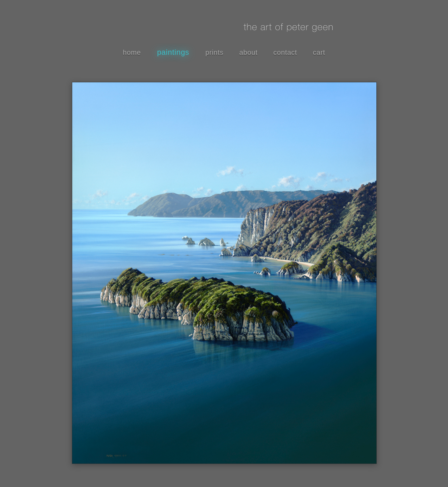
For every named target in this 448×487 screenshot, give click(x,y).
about (248, 52)
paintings (173, 52)
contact (285, 52)
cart (319, 52)
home (132, 52)
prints (214, 52)
